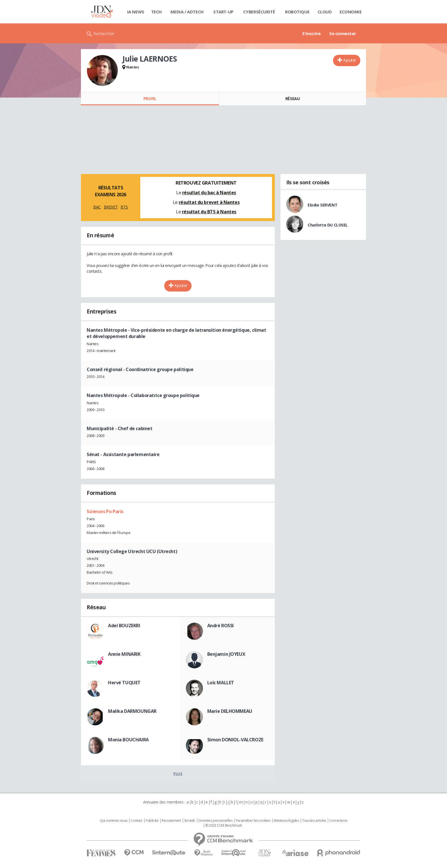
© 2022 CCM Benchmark (224, 825)
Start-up (223, 12)
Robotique (297, 12)
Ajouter (350, 60)
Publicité (152, 821)
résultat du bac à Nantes (209, 193)
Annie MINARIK (124, 654)
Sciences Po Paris (105, 511)
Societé (190, 821)
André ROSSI (221, 626)
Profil (150, 99)
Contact (136, 821)
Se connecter (343, 33)
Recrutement (171, 821)
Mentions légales (286, 821)
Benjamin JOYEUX (226, 654)
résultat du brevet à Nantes (209, 202)
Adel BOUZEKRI (124, 626)
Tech (156, 12)
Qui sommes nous (114, 821)
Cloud (325, 12)
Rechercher (104, 33)
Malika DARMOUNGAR (132, 711)
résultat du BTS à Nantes (209, 212)
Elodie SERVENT (322, 205)
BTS (124, 207)
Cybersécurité (259, 12)
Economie (351, 12)
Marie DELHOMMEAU (230, 711)
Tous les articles (314, 821)
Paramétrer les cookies (253, 821)
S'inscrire (311, 33)
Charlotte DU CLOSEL (328, 225)
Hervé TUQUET (124, 683)
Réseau (292, 99)
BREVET (111, 207)
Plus (178, 774)
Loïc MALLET (221, 683)
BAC (97, 207)
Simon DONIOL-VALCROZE (235, 740)
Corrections (338, 821)
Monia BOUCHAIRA (128, 740)
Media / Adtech (187, 12)
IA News (136, 12)
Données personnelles (216, 821)
